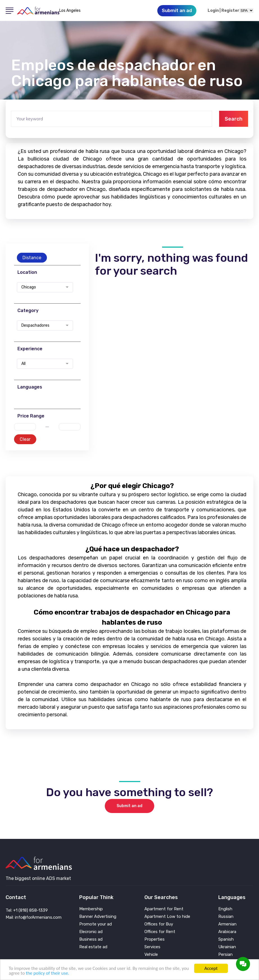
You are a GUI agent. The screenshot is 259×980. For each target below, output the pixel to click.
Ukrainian (227, 947)
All (23, 364)
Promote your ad (96, 924)
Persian (225, 955)
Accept (211, 968)
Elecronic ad (91, 932)
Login (213, 11)
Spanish (226, 939)
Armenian (227, 924)
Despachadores (35, 326)
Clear (25, 439)
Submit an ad (129, 806)
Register (230, 11)
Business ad (91, 939)
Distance (32, 258)
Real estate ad (93, 947)
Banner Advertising (98, 917)
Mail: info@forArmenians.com (34, 917)
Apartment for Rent (164, 909)
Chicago (29, 287)
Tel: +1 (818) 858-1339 (27, 910)
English (225, 909)
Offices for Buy (159, 924)
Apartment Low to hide (167, 917)
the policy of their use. (47, 973)
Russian (226, 917)
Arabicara (227, 932)
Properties (155, 939)
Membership (91, 909)
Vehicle (151, 955)
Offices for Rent (160, 932)
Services (152, 947)
